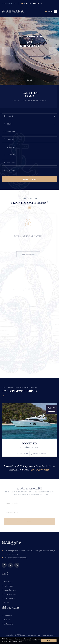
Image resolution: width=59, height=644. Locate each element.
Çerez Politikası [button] (17, 641)
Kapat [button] (49, 640)
